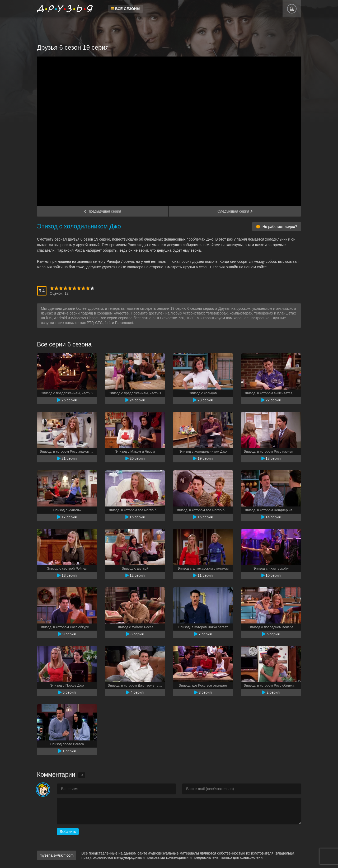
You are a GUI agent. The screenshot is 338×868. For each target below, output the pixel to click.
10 (92, 288)
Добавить (68, 832)
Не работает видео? (277, 227)
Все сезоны (126, 9)
